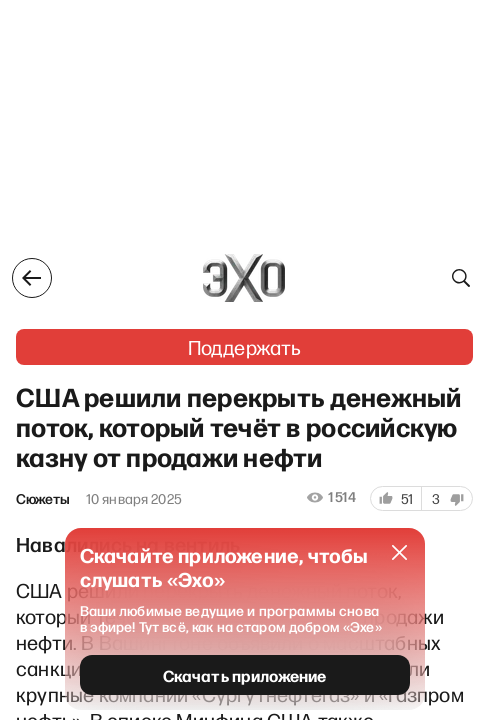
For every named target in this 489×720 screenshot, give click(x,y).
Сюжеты (43, 499)
